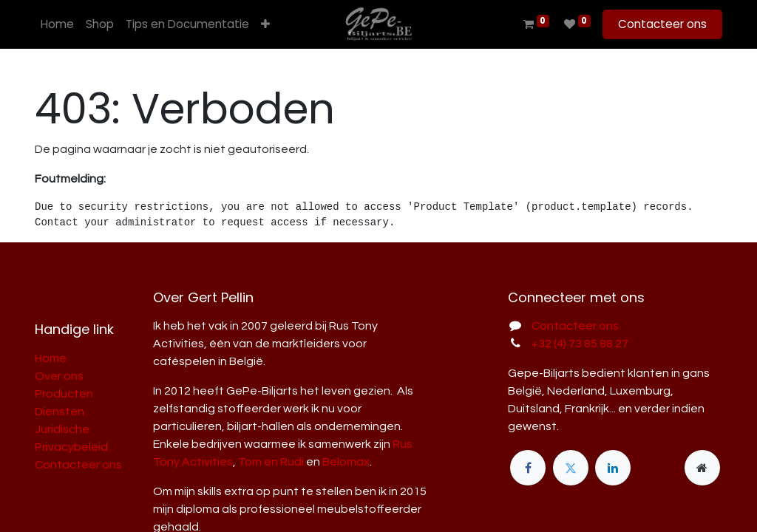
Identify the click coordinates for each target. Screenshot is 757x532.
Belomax (346, 462)
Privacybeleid (71, 447)
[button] (265, 25)
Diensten (60, 412)
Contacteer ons (662, 24)
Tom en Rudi (271, 462)
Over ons (59, 376)
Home (51, 358)
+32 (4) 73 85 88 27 (580, 344)
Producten (64, 394)
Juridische (62, 429)
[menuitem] (57, 25)
